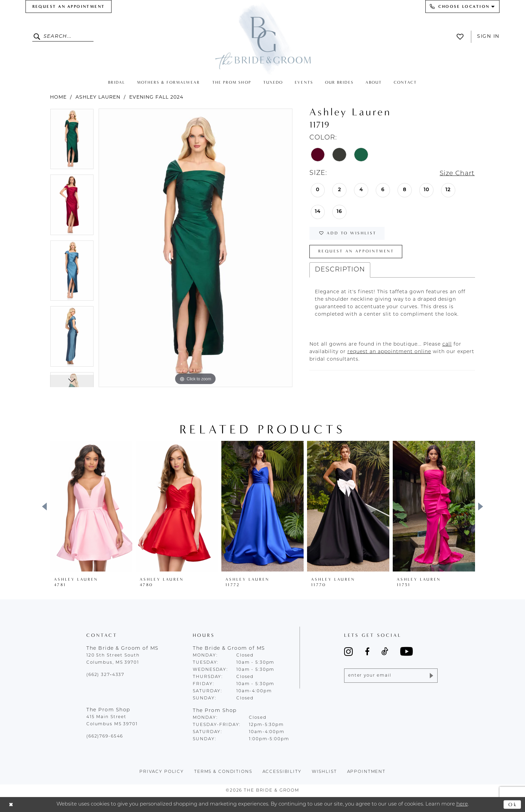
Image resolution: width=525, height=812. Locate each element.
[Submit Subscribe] (431, 676)
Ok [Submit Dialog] (513, 804)
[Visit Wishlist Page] (462, 37)
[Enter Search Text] (63, 37)
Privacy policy (162, 772)
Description (340, 270)
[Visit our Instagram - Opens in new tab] (349, 651)
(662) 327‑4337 (105, 675)
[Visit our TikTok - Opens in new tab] (385, 651)
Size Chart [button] (457, 174)
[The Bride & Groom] (262, 38)
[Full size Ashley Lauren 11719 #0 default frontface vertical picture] (196, 248)
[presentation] (91, 506)
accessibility (282, 772)
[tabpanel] (72, 141)
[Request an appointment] (69, 6)
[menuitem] (69, 6)
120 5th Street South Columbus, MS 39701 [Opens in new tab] (113, 659)
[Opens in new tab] (447, 345)
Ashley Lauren (98, 97)
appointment (367, 772)
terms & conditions (223, 772)
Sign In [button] (488, 37)
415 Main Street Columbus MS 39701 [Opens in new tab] (112, 721)
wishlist (324, 772)
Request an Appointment (356, 252)
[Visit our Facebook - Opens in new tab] (367, 651)
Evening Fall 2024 (156, 97)
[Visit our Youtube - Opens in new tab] (407, 651)
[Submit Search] (38, 37)
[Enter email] (391, 676)
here (462, 804)
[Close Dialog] (11, 805)
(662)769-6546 (105, 736)
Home (58, 97)
